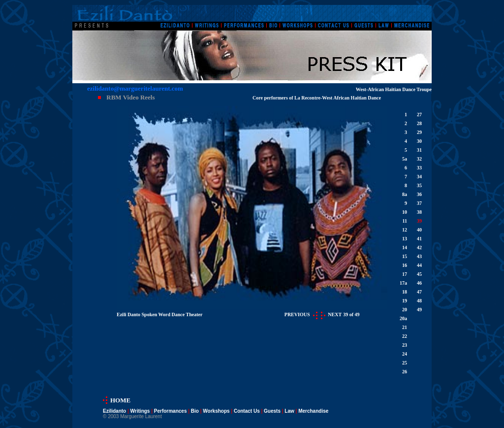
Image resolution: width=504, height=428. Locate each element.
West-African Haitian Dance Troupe (394, 89)
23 (405, 345)
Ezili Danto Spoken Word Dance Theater (159, 314)
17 (405, 274)
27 (419, 115)
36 (419, 194)
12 (405, 230)
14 (405, 247)
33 (419, 168)
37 (419, 203)
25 (405, 363)
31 (419, 150)
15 (405, 256)
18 (405, 292)
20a (403, 318)
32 (419, 159)
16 (405, 265)
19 (405, 301)
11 (405, 221)
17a (403, 283)
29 (419, 132)
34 (419, 177)
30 (419, 141)
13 (405, 239)
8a (405, 194)
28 (419, 123)
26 (405, 372)
